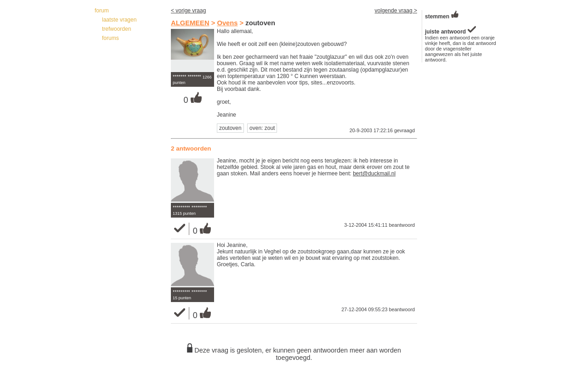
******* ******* (187, 77)
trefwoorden (116, 29)
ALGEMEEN (190, 23)
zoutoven (230, 128)
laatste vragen (119, 20)
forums (110, 38)
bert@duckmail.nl (374, 174)
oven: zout (262, 128)
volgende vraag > (396, 11)
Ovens (227, 23)
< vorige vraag (188, 11)
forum (102, 11)
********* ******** (190, 207)
